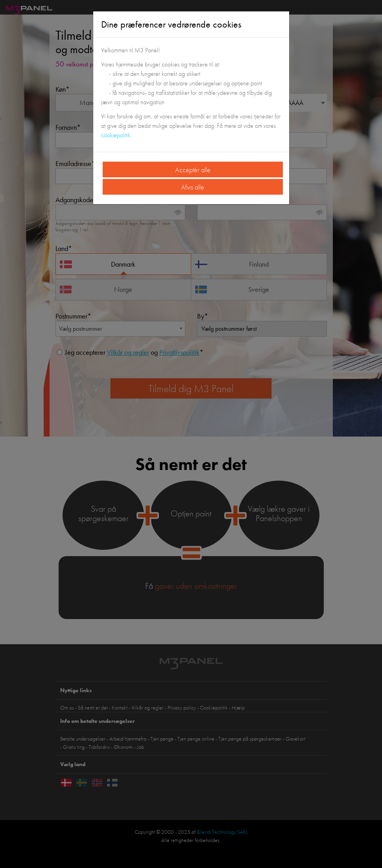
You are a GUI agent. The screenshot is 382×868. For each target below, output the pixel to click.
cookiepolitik (116, 135)
